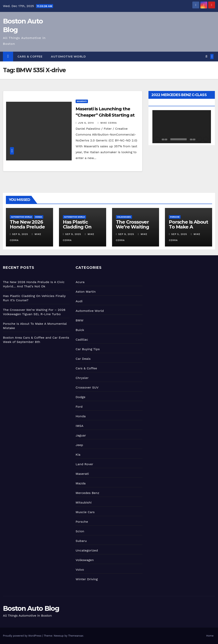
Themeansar (76, 636)
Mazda (81, 483)
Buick (80, 330)
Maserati (82, 101)
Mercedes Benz (87, 493)
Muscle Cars (85, 512)
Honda (39, 217)
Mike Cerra (107, 123)
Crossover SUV (87, 387)
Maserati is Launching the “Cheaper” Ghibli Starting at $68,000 (105, 115)
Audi (79, 301)
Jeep (79, 445)
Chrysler (82, 378)
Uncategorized (87, 550)
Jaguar (81, 435)
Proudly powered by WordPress (23, 636)
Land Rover (84, 464)
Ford (79, 407)
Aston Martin (86, 292)
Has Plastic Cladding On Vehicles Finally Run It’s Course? (81, 229)
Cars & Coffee (30, 57)
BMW (80, 320)
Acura (80, 282)
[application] (182, 127)
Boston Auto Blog (31, 608)
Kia (78, 455)
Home (210, 636)
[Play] (157, 139)
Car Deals (83, 359)
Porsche (175, 217)
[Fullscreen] (206, 139)
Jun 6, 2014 (86, 123)
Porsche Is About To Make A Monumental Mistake (188, 229)
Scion (80, 531)
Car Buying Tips (88, 349)
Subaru (81, 541)
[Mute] (200, 139)
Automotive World (68, 57)
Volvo (80, 570)
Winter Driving (87, 579)
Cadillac (82, 340)
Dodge (81, 397)
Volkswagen (124, 217)
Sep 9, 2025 (20, 234)
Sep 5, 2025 (179, 234)
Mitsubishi (84, 502)
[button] (206, 56)
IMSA (80, 426)
